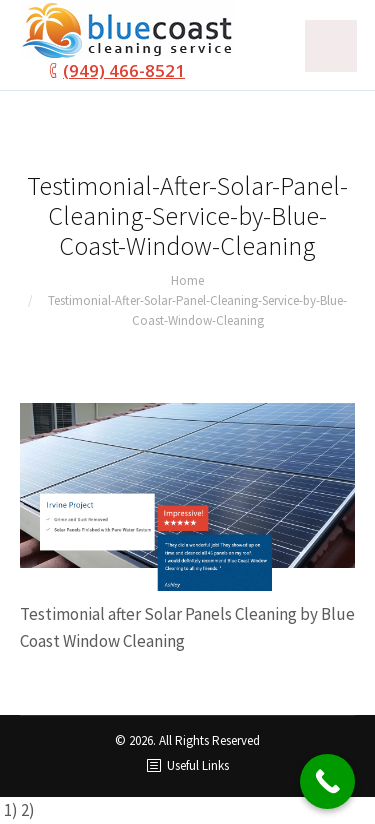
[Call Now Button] (327, 781)
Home (187, 280)
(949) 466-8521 (124, 70)
